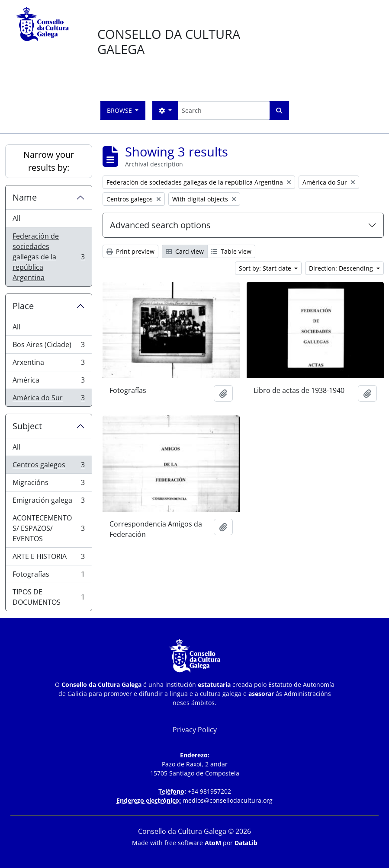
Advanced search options (160, 225)
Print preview (130, 251)
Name (25, 197)
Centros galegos (48, 467)
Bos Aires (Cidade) (48, 346)
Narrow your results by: (49, 161)
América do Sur (48, 399)
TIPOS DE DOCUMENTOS (48, 597)
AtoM (213, 843)
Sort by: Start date (266, 268)
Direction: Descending (342, 268)
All (16, 218)
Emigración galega (48, 502)
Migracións (48, 484)
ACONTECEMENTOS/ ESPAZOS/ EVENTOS (48, 528)
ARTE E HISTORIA (48, 558)
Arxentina (48, 364)
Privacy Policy (195, 730)
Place (23, 306)
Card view (185, 251)
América (48, 382)
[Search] (224, 110)
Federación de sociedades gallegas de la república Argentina (48, 257)
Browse (120, 110)
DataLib (246, 843)
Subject (27, 426)
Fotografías (48, 576)
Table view (231, 251)
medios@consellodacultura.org (228, 800)
